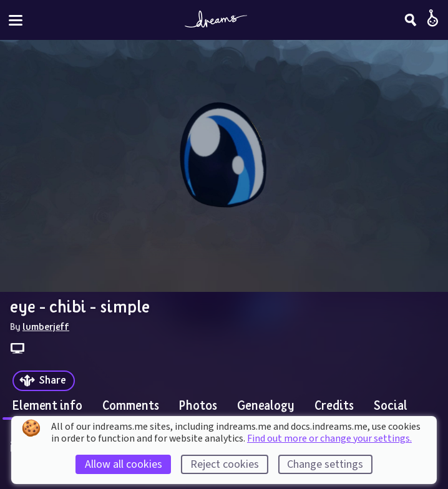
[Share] (44, 381)
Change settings (325, 464)
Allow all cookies (124, 464)
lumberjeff (46, 326)
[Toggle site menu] (16, 20)
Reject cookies (225, 464)
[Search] (411, 20)
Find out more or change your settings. (329, 438)
